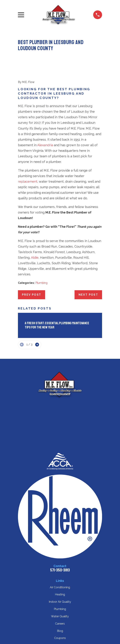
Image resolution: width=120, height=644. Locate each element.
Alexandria (45, 145)
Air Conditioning (60, 587)
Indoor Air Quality (60, 602)
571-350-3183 (60, 570)
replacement (28, 181)
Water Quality (60, 616)
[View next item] (37, 345)
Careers (60, 624)
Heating (60, 594)
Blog (60, 631)
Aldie (35, 258)
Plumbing (41, 283)
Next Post (88, 295)
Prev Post (32, 295)
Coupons (60, 638)
